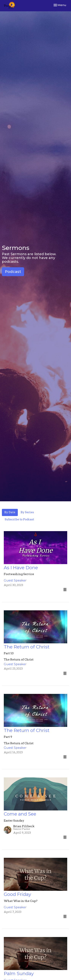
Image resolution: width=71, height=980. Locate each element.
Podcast (13, 272)
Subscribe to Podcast (19, 519)
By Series (27, 512)
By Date (10, 512)
